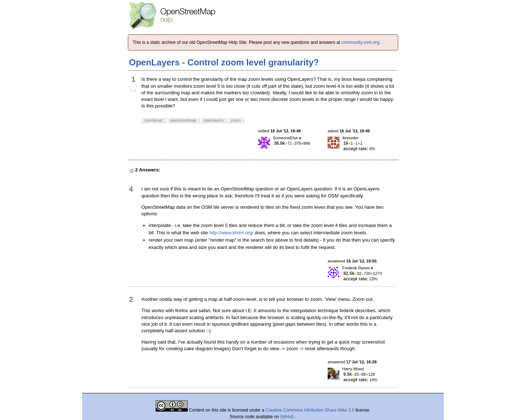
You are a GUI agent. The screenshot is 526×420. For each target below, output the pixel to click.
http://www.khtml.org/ (231, 233)
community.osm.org (361, 42)
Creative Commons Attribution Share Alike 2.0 (310, 410)
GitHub (288, 417)
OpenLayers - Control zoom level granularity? (224, 62)
